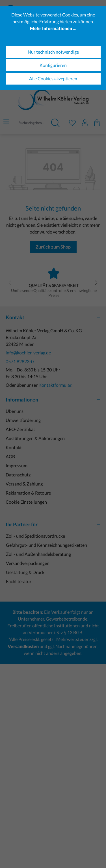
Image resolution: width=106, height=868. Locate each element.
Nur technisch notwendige (53, 52)
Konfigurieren (53, 65)
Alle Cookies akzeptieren (53, 78)
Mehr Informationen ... (53, 28)
